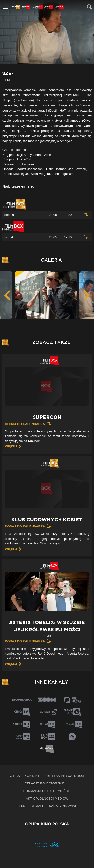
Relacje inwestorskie (45, 783)
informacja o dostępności (44, 791)
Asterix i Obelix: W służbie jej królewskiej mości (47, 629)
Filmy (21, 806)
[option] (46, 295)
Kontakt (32, 776)
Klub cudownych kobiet (47, 520)
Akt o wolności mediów (47, 798)
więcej (11, 446)
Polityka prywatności (64, 776)
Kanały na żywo (63, 806)
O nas (15, 776)
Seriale (38, 806)
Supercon (47, 417)
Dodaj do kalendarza (25, 424)
